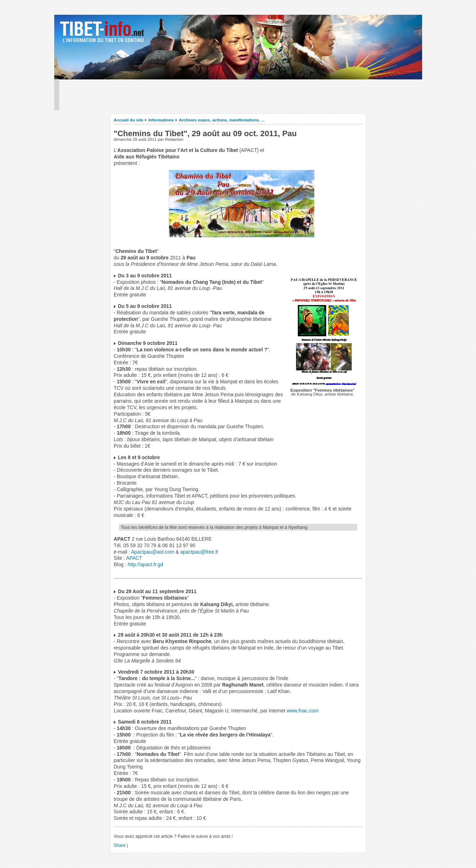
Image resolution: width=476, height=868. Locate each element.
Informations (161, 120)
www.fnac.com (303, 711)
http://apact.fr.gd (145, 565)
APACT (134, 558)
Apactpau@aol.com (153, 552)
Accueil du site (129, 120)
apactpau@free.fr (199, 552)
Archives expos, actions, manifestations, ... (222, 120)
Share (120, 845)
